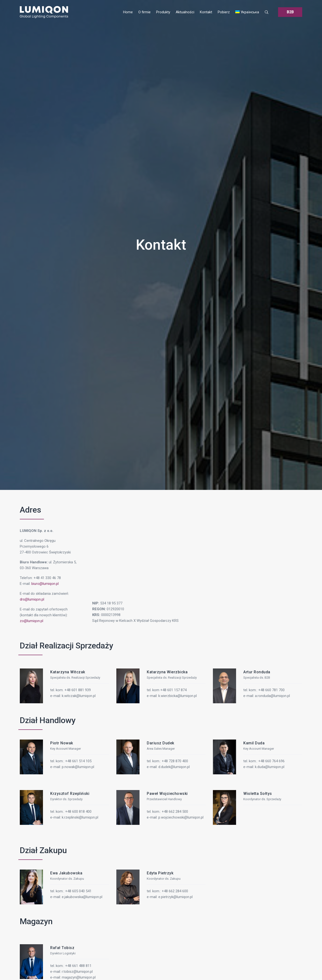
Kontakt (161, 245)
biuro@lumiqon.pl (45, 584)
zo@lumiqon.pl (31, 621)
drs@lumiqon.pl (32, 599)
